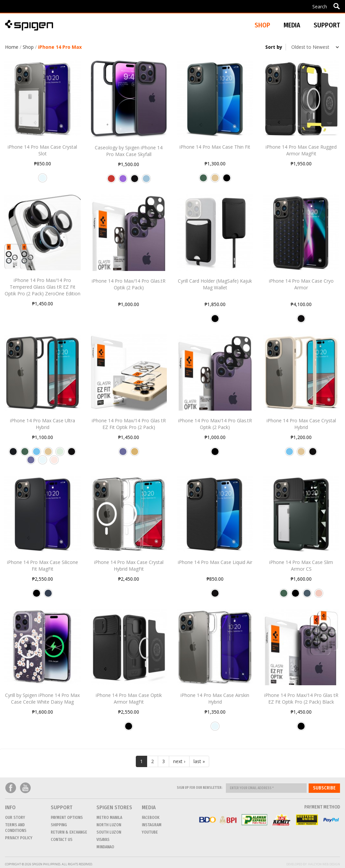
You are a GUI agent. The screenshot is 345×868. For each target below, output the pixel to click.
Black (227, 180)
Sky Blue (146, 181)
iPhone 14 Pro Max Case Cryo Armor (301, 284)
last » (199, 761)
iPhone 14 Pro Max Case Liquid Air (215, 562)
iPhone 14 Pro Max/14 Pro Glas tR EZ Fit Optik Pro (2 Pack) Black (301, 698)
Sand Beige (215, 180)
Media (292, 25)
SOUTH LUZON (109, 832)
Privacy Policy (19, 838)
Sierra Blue (37, 454)
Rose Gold (319, 596)
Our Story (15, 818)
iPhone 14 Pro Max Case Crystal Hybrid (301, 424)
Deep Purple (31, 462)
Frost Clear (60, 454)
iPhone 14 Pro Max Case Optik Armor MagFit (129, 698)
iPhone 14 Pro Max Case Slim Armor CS (301, 565)
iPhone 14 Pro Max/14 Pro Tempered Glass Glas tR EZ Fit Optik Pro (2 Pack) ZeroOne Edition (43, 287)
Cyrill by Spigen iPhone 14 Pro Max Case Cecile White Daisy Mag (42, 698)
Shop (28, 47)
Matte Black (135, 181)
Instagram (152, 825)
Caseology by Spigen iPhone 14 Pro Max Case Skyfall (129, 151)
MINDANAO (105, 847)
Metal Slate (307, 596)
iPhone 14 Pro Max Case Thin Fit (215, 147)
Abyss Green (203, 180)
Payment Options (67, 818)
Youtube (25, 788)
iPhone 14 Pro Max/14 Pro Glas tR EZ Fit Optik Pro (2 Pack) (129, 424)
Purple (123, 181)
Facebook (11, 788)
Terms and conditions (16, 828)
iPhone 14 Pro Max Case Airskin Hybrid (215, 698)
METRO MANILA (109, 818)
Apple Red (111, 181)
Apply (336, 6)
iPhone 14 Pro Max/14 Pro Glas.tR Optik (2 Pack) (129, 284)
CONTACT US (62, 840)
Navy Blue (48, 596)
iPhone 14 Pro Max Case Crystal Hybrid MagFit (129, 565)
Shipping (59, 825)
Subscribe (324, 788)
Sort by (274, 47)
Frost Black (13, 454)
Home (12, 47)
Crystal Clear (43, 180)
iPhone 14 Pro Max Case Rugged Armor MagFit (301, 150)
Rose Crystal (54, 462)
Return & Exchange (69, 832)
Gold (135, 454)
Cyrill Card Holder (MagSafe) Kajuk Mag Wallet (215, 284)
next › (179, 761)
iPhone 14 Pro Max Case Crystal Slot (42, 150)
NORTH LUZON (109, 825)
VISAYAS (103, 840)
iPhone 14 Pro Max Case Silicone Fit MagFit (43, 565)
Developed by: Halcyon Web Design (313, 864)
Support (327, 25)
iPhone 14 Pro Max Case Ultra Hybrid (43, 424)
